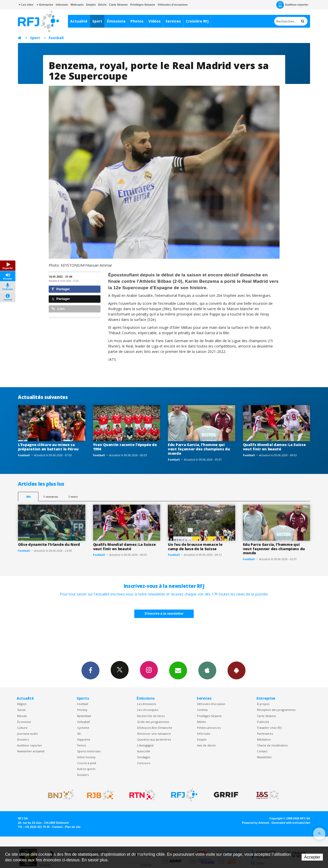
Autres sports (86, 769)
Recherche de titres (151, 716)
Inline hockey (86, 757)
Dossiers (23, 739)
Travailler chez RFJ (269, 728)
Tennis (81, 745)
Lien (58, 309)
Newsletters (178, 670)
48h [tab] (28, 497)
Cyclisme (83, 728)
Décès (102, 5)
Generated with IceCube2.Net (291, 823)
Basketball (84, 716)
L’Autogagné (145, 745)
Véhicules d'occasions (173, 5)
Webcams (77, 5)
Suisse (21, 710)
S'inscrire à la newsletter (164, 614)
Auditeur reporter (30, 745)
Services (173, 21)
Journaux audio (28, 734)
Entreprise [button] (45, 5)
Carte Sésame (119, 5)
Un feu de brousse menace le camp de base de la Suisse (195, 547)
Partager (61, 289)
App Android (237, 670)
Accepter (312, 857)
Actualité (79, 21)
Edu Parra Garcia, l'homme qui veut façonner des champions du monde (199, 449)
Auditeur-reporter (292, 5)
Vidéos (155, 21)
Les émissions (147, 704)
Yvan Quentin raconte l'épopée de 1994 (125, 447)
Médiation (264, 739)
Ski (79, 734)
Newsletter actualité (31, 751)
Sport (97, 21)
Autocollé (144, 751)
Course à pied (87, 763)
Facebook (90, 670)
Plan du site (73, 827)
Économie (24, 722)
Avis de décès (206, 745)
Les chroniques (148, 710)
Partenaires (265, 734)
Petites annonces (209, 728)
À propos (263, 704)
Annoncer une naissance (154, 734)
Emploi (91, 5)
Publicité (263, 722)
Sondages (144, 757)
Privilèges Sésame (143, 5)
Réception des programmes (276, 710)
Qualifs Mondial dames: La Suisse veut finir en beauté (274, 447)
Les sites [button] (26, 5)
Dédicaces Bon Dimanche (155, 728)
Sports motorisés (89, 751)
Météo (202, 722)
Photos (137, 21)
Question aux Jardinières (154, 739)
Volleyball (84, 722)
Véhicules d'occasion (211, 704)
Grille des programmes (153, 722)
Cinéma (202, 710)
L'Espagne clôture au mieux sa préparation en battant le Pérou (48, 447)
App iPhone (207, 670)
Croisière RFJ (197, 21)
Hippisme (84, 739)
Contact (262, 751)
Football (56, 38)
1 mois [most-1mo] (73, 497)
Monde (22, 716)
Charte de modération (272, 745)
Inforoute (62, 5)
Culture (22, 728)
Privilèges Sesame (209, 716)
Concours (144, 763)
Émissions (116, 21)
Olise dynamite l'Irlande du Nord (49, 544)
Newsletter (264, 757)
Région (22, 704)
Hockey (82, 710)
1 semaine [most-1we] (50, 497)
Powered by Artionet (256, 823)
